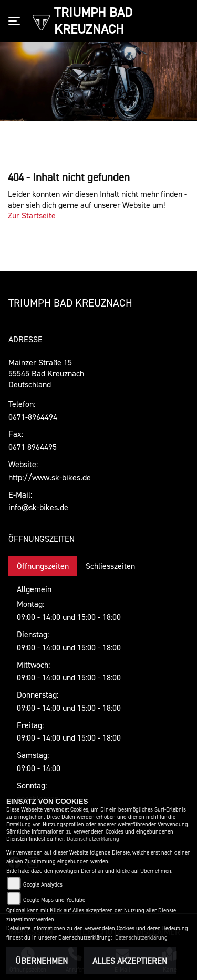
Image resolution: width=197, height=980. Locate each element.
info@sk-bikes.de (38, 507)
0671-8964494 (33, 417)
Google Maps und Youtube (54, 900)
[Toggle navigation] (16, 21)
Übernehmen (42, 961)
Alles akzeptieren (130, 961)
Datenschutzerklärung (93, 839)
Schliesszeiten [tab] (110, 566)
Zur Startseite (32, 215)
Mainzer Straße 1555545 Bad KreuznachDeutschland (46, 373)
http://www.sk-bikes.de (50, 477)
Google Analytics (43, 885)
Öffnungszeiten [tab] (43, 566)
